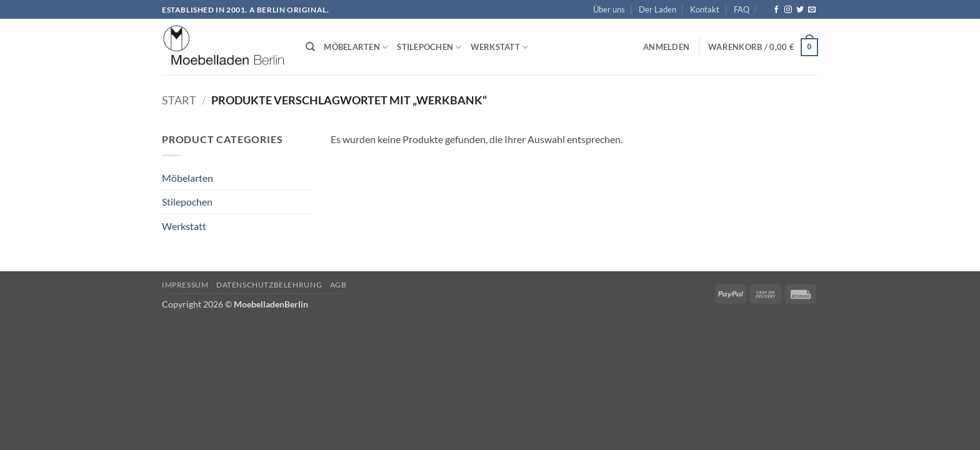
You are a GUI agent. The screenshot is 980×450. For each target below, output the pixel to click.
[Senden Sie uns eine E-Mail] (812, 10)
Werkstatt (500, 47)
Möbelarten (356, 47)
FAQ (742, 9)
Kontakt (705, 9)
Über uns (609, 9)
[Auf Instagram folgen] (788, 10)
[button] (666, 47)
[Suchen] (310, 47)
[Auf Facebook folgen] (776, 10)
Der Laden (657, 9)
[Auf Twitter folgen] (800, 10)
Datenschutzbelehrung (269, 285)
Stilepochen (429, 47)
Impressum (185, 285)
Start (179, 100)
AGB (338, 285)
